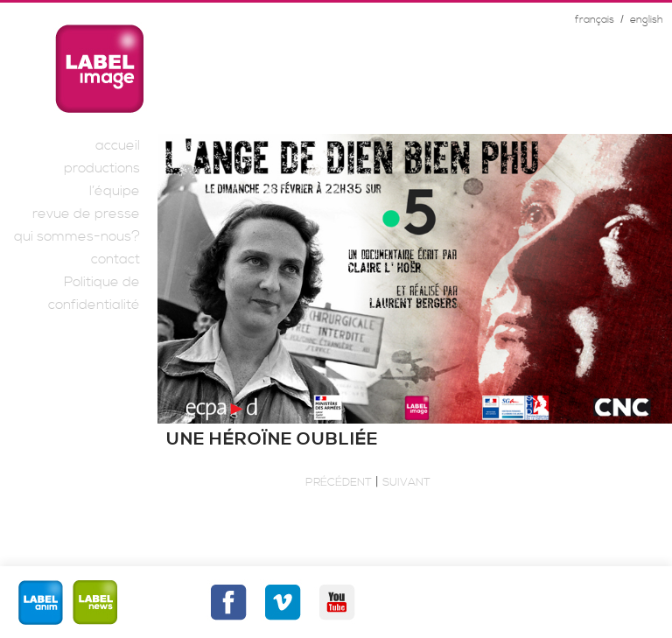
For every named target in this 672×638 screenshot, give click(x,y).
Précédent (339, 482)
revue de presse (86, 214)
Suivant (406, 482)
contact (115, 259)
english (647, 20)
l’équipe (115, 191)
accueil (118, 145)
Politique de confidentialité (94, 293)
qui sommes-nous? (77, 236)
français (595, 20)
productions (102, 168)
